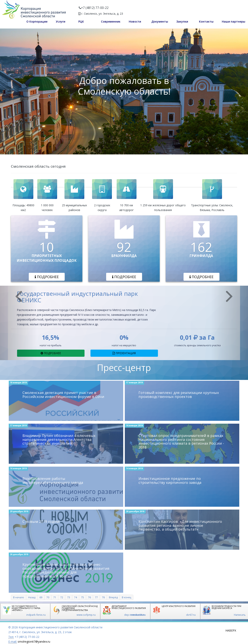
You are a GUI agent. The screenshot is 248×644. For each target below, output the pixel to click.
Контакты (206, 21)
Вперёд (113, 597)
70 (48, 597)
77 (96, 597)
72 (62, 597)
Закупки (182, 21)
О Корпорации (37, 21)
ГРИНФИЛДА (201, 256)
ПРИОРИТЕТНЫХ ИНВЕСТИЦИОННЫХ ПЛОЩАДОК (47, 258)
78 (103, 597)
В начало (19, 597)
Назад (32, 597)
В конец (126, 597)
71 (55, 597)
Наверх (231, 630)
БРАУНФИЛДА (124, 256)
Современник (111, 21)
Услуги (61, 21)
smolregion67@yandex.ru (34, 642)
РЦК (81, 21)
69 (41, 597)
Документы (160, 21)
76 (89, 597)
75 (83, 597)
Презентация (124, 353)
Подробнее (47, 277)
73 (69, 597)
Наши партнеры (234, 21)
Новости (135, 21)
